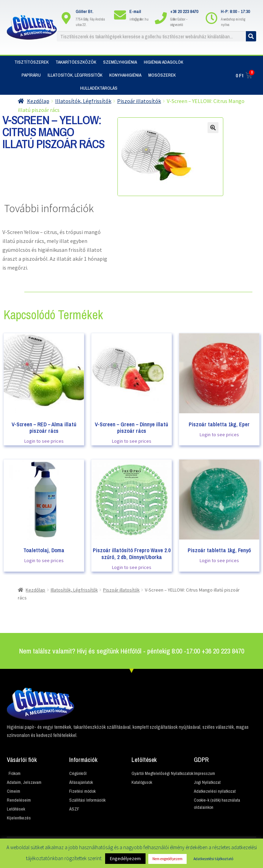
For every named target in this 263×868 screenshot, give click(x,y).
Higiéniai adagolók (164, 62)
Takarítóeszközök (76, 62)
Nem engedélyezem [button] (167, 859)
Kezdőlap (38, 101)
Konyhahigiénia (125, 75)
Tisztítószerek (32, 62)
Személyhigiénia (120, 62)
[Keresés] (251, 36)
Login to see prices (44, 441)
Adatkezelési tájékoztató (213, 859)
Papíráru (31, 75)
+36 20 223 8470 (184, 11)
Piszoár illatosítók (139, 101)
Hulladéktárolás (99, 88)
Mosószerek (162, 75)
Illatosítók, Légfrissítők (75, 75)
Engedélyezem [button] (125, 858)
